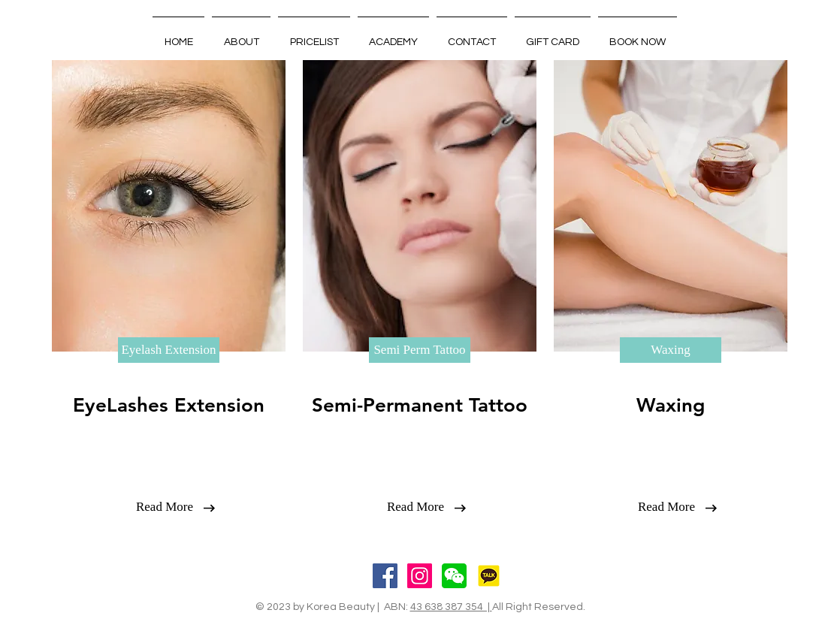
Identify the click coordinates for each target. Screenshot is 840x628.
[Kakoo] (489, 576)
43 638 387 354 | (451, 607)
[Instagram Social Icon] (420, 576)
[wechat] (454, 576)
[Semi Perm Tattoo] (420, 350)
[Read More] (165, 507)
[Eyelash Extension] (169, 350)
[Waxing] (671, 350)
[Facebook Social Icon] (385, 576)
